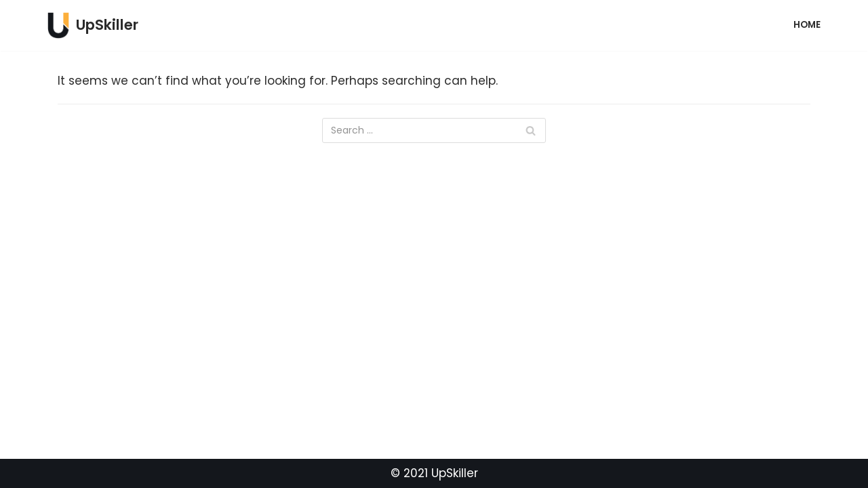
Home (807, 25)
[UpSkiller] (93, 25)
